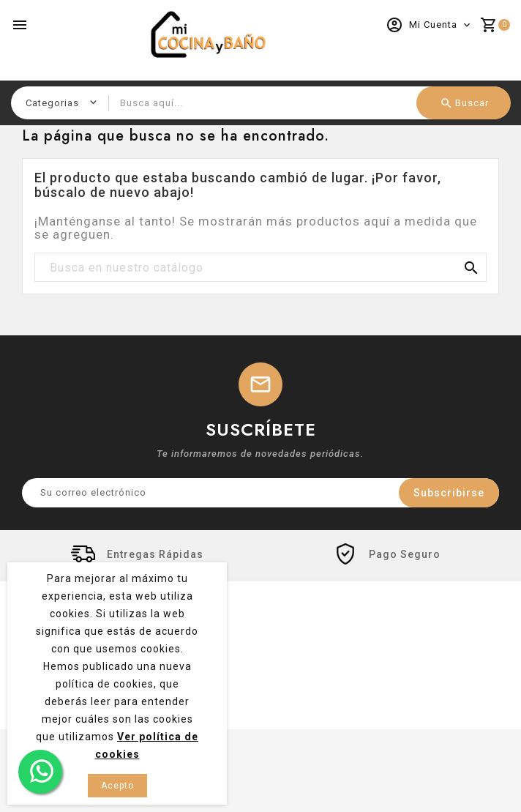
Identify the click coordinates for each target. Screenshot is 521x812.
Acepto (117, 786)
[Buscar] (260, 268)
